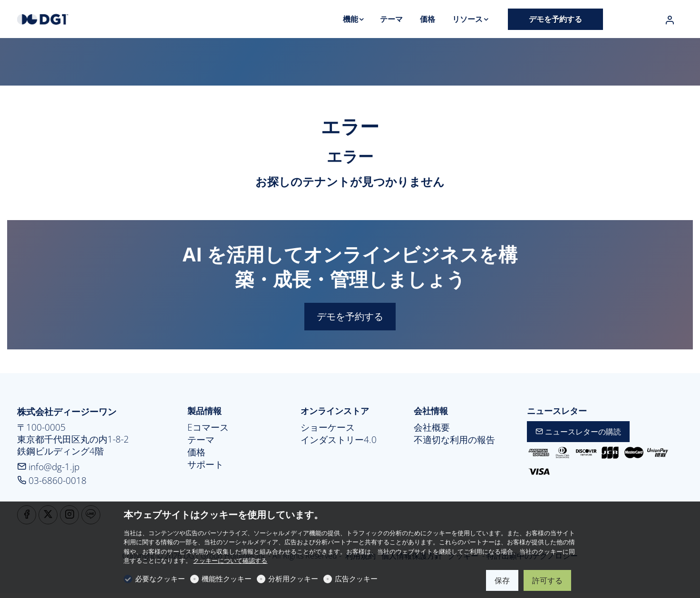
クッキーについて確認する (230, 560)
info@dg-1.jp (48, 467)
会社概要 (432, 427)
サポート (205, 464)
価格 (196, 452)
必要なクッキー (160, 579)
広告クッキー (356, 579)
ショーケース (328, 427)
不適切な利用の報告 (454, 440)
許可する (547, 580)
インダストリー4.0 (339, 440)
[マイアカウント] (670, 20)
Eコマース (208, 427)
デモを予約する (350, 316)
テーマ (201, 440)
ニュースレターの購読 (578, 432)
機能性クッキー (227, 579)
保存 (502, 580)
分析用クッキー (293, 579)
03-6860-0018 (52, 480)
